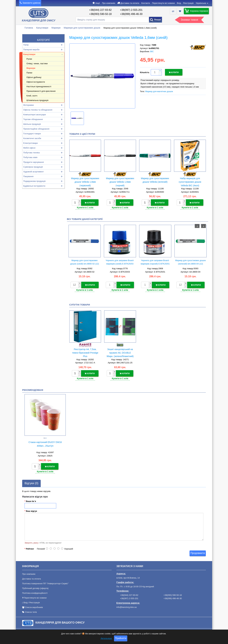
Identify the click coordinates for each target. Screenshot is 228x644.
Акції (98, 3)
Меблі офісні (29, 148)
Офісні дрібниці (34, 77)
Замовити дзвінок (32, 3)
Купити (174, 72)
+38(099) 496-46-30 (131, 14)
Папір (26, 45)
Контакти (146, 3)
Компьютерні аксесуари (35, 115)
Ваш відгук (32, 510)
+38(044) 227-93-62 (100, 10)
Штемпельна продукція (37, 100)
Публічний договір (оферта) (35, 588)
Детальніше (107, 639)
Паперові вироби (31, 50)
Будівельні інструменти (34, 186)
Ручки (29, 59)
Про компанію (109, 3)
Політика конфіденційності (35, 592)
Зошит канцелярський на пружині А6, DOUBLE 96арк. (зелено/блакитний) (120, 353)
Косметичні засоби (32, 138)
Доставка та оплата (130, 3)
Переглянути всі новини (163, 3)
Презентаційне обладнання (36, 129)
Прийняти (121, 639)
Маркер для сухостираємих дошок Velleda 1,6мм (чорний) (120, 182)
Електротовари (30, 143)
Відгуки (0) (31, 483)
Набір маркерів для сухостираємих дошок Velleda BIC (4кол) (190, 182)
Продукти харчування (33, 162)
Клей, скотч (32, 96)
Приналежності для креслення (41, 91)
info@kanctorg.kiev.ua (127, 607)
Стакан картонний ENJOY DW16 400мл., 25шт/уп (45, 444)
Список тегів (31, 611)
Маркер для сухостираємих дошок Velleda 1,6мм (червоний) (85, 182)
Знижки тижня (189, 20)
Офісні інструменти (36, 82)
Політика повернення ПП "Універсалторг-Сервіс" (45, 583)
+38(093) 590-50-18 (100, 14)
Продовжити (198, 552)
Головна (29, 28)
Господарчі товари (32, 134)
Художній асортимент (33, 172)
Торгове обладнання (33, 119)
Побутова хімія (30, 157)
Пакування (28, 176)
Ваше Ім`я (31, 501)
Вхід (179, 3)
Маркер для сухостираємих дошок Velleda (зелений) (155, 180)
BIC (152, 51)
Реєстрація (188, 3)
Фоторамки (28, 105)
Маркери (56, 28)
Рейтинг (30, 548)
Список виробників (34, 607)
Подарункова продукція (34, 181)
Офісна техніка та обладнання (38, 110)
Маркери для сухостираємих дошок (82, 28)
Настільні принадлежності (39, 86)
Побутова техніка (31, 153)
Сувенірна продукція (33, 167)
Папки (29, 73)
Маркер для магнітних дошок (159, 91)
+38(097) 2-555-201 (131, 10)
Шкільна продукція (32, 124)
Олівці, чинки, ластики (37, 63)
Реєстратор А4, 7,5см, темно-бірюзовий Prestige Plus (85, 353)
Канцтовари (42, 28)
